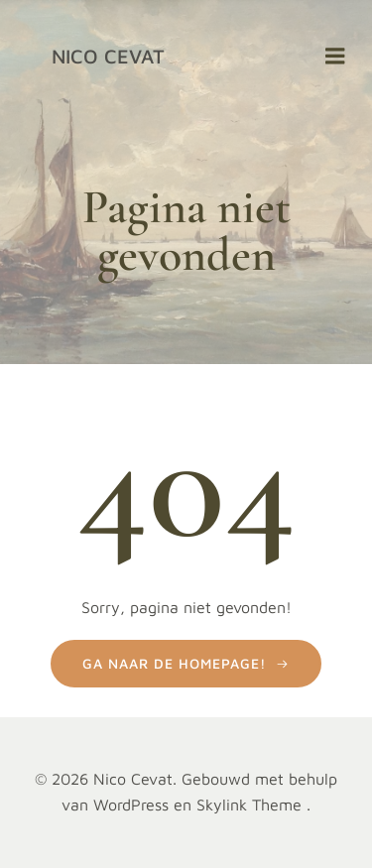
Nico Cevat (108, 56)
